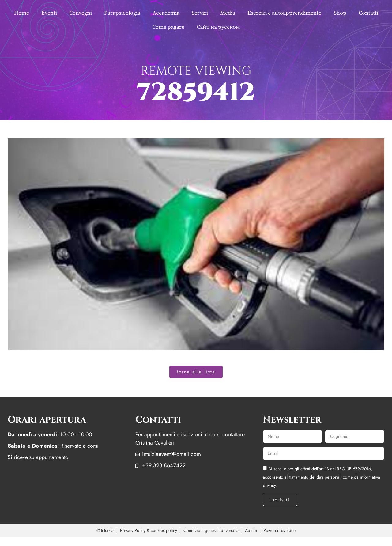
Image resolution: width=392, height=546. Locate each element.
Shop (340, 13)
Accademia (166, 13)
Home (22, 13)
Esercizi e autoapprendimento (285, 13)
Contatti (368, 13)
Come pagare (168, 27)
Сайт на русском (218, 27)
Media (228, 13)
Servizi (200, 13)
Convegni (81, 13)
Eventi (49, 13)
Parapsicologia (122, 13)
